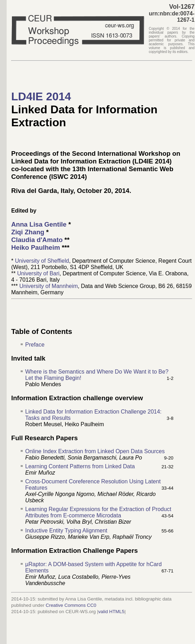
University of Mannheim (48, 286)
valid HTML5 (112, 612)
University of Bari (38, 273)
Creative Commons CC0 (71, 605)
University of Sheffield (42, 261)
